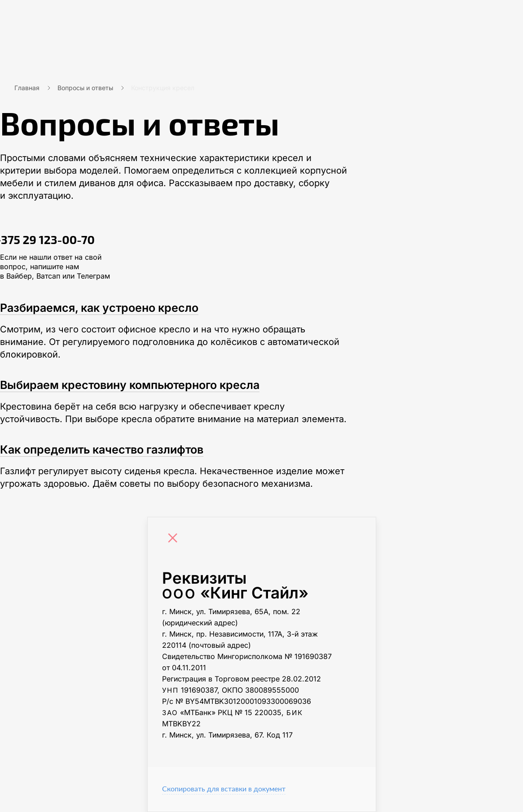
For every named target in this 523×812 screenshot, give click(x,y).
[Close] (175, 539)
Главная (27, 88)
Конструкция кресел (163, 88)
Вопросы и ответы (85, 88)
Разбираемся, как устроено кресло (99, 308)
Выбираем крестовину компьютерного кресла (130, 385)
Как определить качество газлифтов (102, 450)
